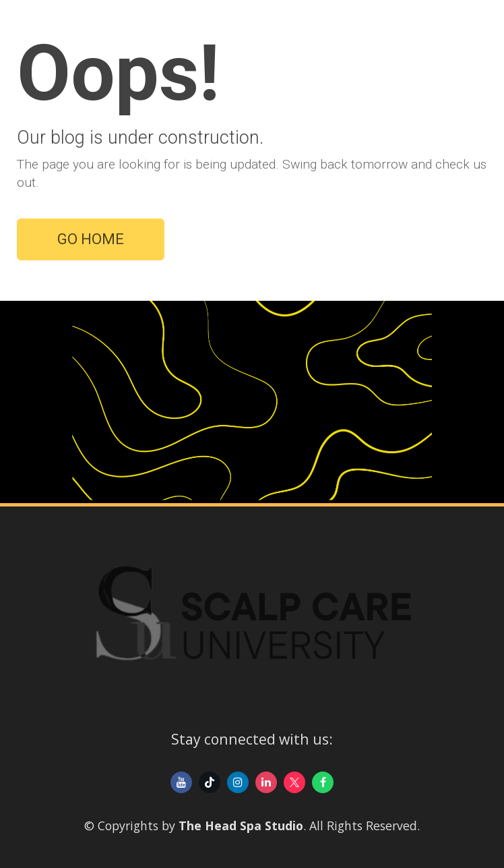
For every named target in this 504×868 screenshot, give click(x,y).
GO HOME (91, 239)
